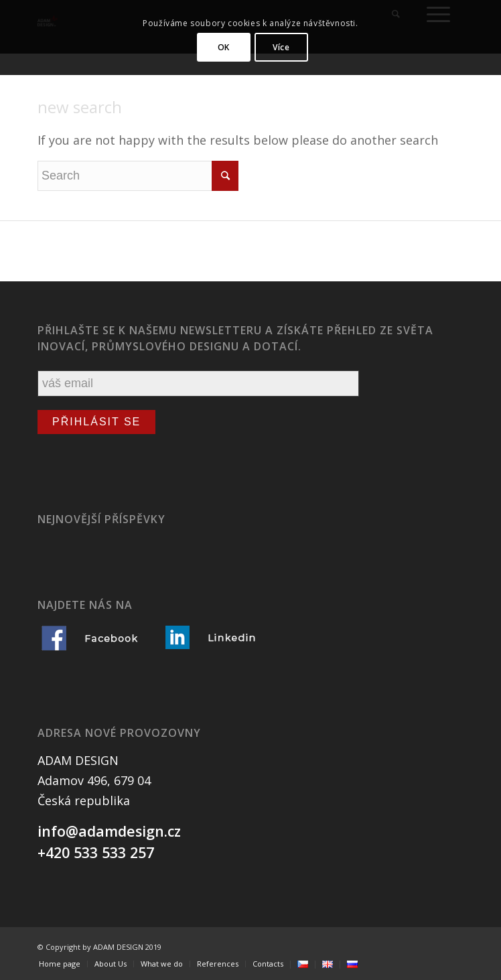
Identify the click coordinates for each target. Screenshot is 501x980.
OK (224, 47)
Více (281, 47)
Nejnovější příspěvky (101, 519)
